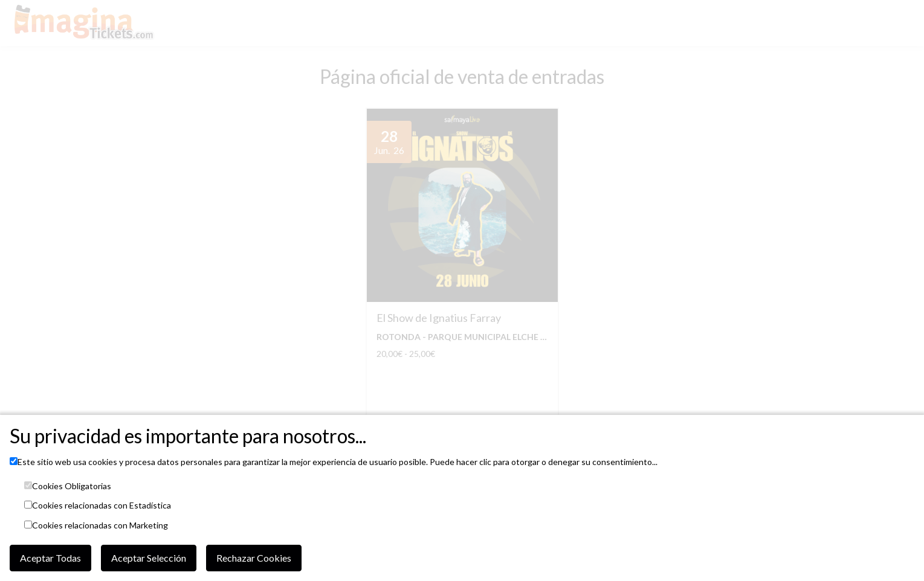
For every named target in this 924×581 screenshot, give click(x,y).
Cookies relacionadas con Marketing (100, 525)
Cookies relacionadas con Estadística (102, 506)
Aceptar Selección (149, 558)
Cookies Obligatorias (72, 486)
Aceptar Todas (50, 558)
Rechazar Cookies (254, 558)
